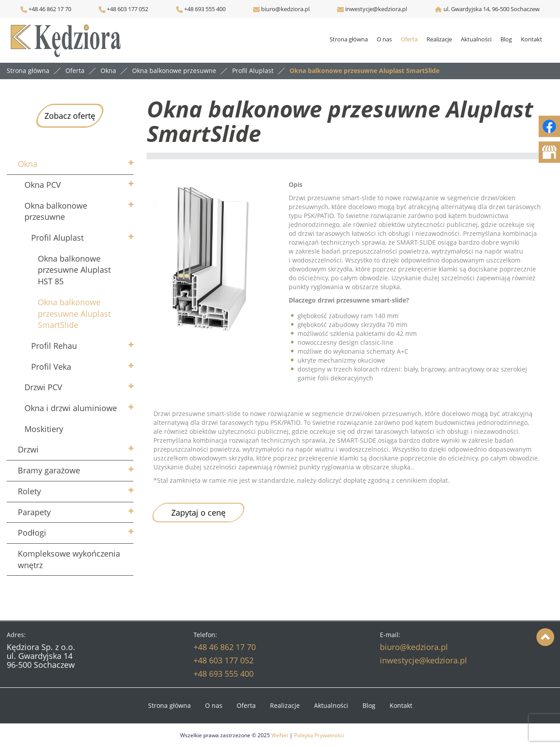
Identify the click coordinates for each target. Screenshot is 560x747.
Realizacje (439, 39)
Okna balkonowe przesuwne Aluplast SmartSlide (74, 313)
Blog (506, 39)
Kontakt (532, 39)
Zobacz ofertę (70, 116)
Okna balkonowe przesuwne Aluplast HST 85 (74, 270)
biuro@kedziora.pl (285, 9)
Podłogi (32, 533)
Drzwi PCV (43, 387)
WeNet (280, 735)
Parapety (34, 512)
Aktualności (476, 39)
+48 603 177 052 (127, 9)
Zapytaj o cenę (198, 513)
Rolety (29, 491)
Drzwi (28, 449)
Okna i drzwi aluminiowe (71, 408)
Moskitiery (44, 429)
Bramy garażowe (49, 470)
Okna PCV (43, 185)
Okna (28, 164)
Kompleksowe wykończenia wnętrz (69, 559)
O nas (384, 39)
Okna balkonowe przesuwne (56, 211)
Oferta (409, 39)
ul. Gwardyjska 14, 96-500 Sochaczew (492, 9)
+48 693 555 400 (204, 9)
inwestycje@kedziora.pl (376, 9)
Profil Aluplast (57, 238)
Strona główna (349, 39)
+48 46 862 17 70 (46, 9)
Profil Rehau (54, 346)
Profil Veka (51, 367)
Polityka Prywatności (319, 735)
